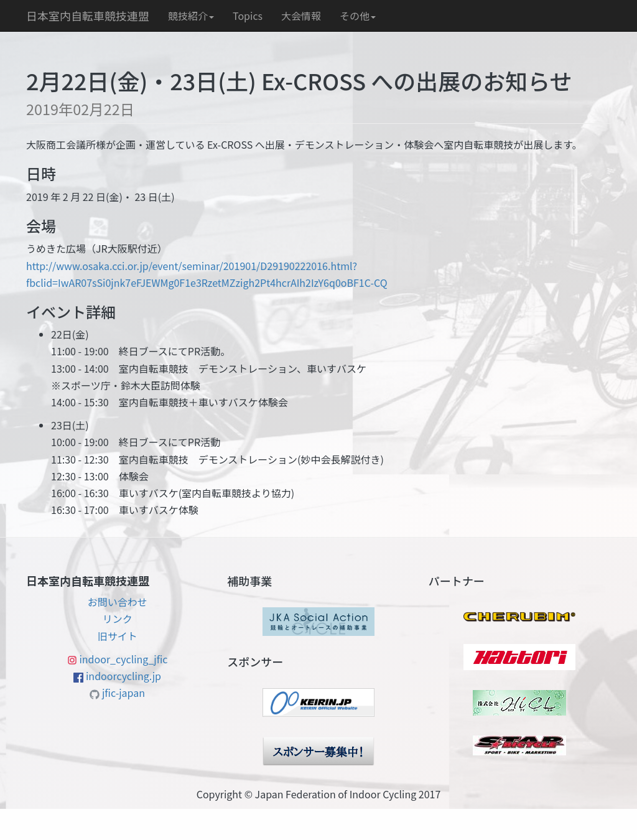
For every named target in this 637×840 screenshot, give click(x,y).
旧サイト (118, 636)
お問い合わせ (118, 602)
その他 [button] (358, 16)
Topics (248, 16)
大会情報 (301, 16)
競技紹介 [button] (191, 16)
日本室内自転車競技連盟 (88, 16)
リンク (118, 618)
